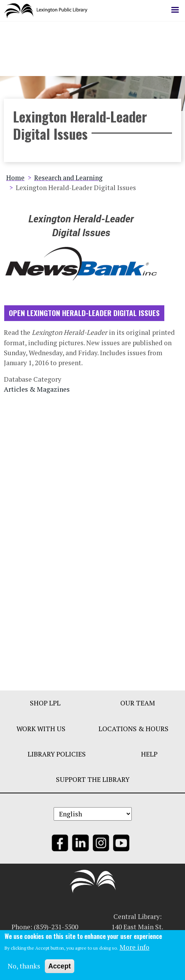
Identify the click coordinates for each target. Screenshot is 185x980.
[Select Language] (93, 817)
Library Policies (57, 757)
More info (134, 949)
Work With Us (41, 731)
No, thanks (24, 968)
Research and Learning (68, 180)
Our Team (138, 706)
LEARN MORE (93, 44)
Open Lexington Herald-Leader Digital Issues (84, 316)
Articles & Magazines (37, 392)
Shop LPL (45, 706)
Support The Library (93, 782)
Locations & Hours (133, 731)
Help (149, 757)
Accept (60, 968)
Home (15, 180)
